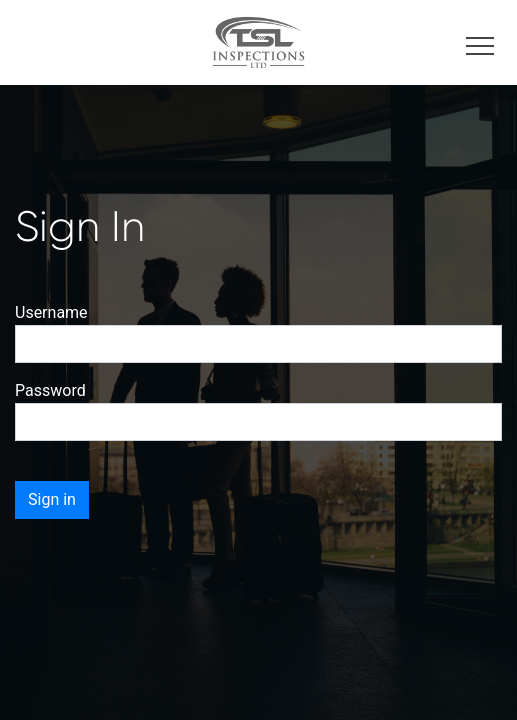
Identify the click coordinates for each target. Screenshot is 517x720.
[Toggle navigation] (480, 43)
